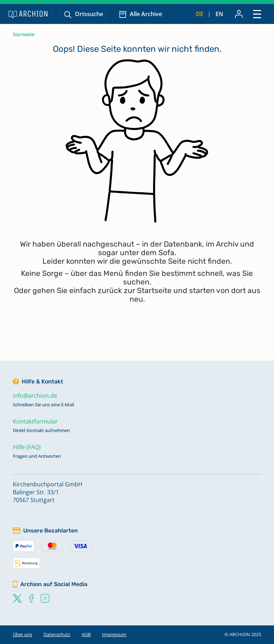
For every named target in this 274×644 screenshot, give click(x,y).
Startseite (24, 34)
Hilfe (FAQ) (27, 447)
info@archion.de (35, 396)
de (200, 14)
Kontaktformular (35, 421)
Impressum (114, 634)
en (219, 14)
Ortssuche (89, 14)
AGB (86, 634)
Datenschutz (57, 634)
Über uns (22, 634)
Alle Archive (146, 14)
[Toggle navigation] (257, 14)
